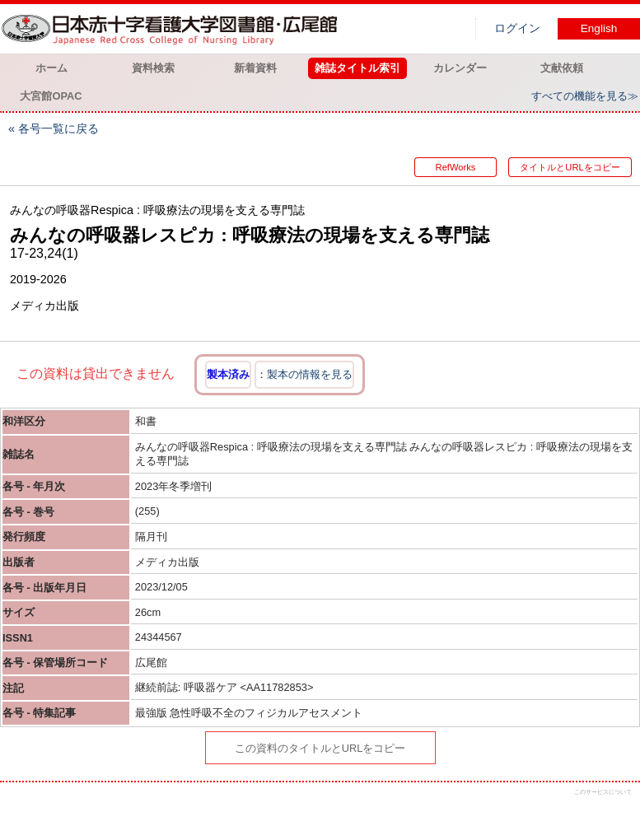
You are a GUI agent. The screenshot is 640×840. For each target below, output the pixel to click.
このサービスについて (603, 792)
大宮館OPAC (51, 96)
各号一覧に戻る (58, 128)
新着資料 (255, 68)
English (599, 28)
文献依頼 (562, 68)
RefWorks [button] (456, 167)
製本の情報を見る (310, 374)
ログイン (517, 28)
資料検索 (153, 68)
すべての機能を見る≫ (585, 96)
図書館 (173, 29)
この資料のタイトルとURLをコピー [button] (320, 748)
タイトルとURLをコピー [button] (570, 167)
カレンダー (460, 68)
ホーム (51, 68)
